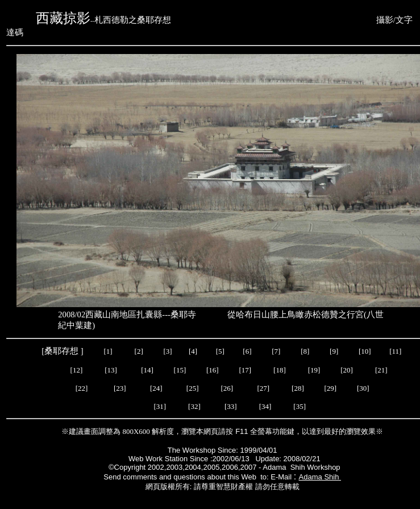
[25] (194, 388)
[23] (120, 388)
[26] (227, 388)
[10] (365, 351)
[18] (280, 370)
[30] (361, 388)
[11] (396, 351)
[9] (335, 351)
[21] (382, 370)
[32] (195, 406)
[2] (139, 351)
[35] (300, 406)
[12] (77, 370)
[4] (192, 351)
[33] (231, 406)
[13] (111, 370)
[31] (160, 406)
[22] (83, 388)
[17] (245, 370)
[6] (246, 351)
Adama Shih (320, 477)
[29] (328, 388)
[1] (108, 351)
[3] (168, 351)
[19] (314, 370)
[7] (276, 351)
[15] (179, 370)
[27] (262, 388)
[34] (265, 406)
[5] (220, 351)
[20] (348, 370)
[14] (147, 370)
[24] (157, 388)
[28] (298, 388)
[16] (213, 370)
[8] (305, 351)
